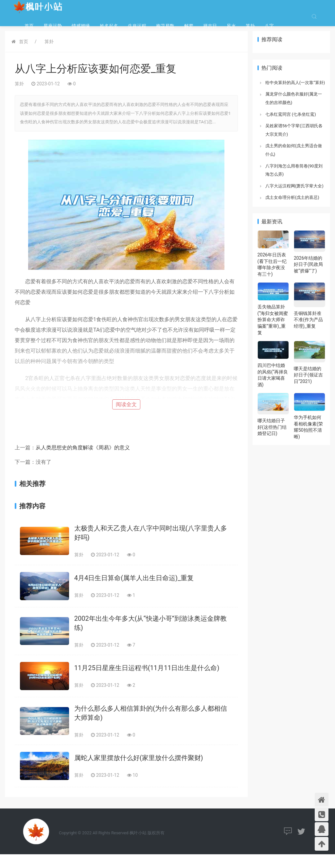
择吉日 (210, 26)
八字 (269, 26)
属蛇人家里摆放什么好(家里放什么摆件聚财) (139, 758)
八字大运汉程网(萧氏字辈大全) (294, 186)
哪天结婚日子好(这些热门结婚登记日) (272, 427)
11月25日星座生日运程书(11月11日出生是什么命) (147, 668)
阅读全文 (126, 404)
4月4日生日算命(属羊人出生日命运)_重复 (134, 578)
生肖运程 (137, 26)
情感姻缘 (81, 26)
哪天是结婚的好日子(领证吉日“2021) (308, 375)
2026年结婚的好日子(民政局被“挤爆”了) (308, 264)
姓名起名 (109, 26)
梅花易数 (165, 26)
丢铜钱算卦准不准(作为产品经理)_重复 (308, 320)
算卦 (250, 26)
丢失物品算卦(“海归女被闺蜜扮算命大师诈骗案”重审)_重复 (273, 320)
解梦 (189, 26)
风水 (231, 26)
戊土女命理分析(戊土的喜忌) (292, 197)
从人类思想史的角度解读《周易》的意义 (83, 448)
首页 (29, 26)
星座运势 (53, 26)
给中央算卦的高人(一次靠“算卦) (295, 83)
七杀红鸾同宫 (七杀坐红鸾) (291, 114)
